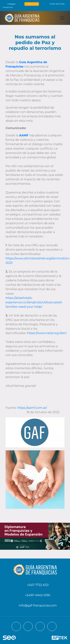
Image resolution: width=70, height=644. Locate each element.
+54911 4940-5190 (55, 4)
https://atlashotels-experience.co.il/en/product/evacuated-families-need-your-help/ (34, 302)
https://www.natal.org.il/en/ (47, 333)
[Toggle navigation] (62, 18)
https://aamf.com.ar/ (32, 408)
